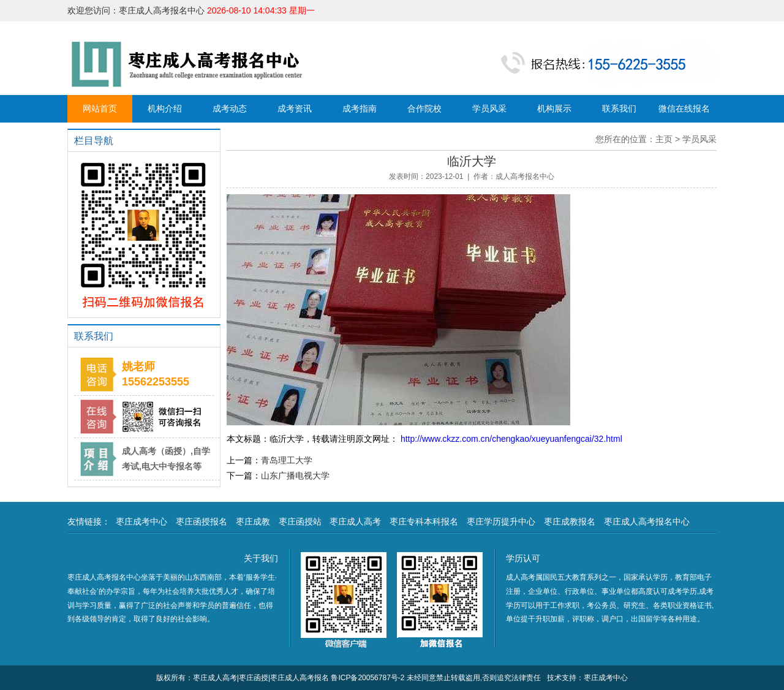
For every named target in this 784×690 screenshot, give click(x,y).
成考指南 (360, 108)
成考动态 (230, 108)
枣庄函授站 (300, 521)
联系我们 (619, 108)
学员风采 (489, 108)
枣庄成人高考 (355, 521)
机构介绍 (165, 108)
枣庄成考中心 (141, 521)
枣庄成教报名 (570, 521)
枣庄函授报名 (202, 521)
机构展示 (554, 108)
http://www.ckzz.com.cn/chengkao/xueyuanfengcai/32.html (510, 439)
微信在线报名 (684, 108)
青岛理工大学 (287, 460)
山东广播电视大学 (295, 476)
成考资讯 (295, 108)
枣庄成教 (253, 521)
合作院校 (424, 108)
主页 (664, 139)
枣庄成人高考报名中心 (647, 521)
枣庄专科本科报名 (424, 521)
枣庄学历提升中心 (501, 521)
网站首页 (100, 108)
